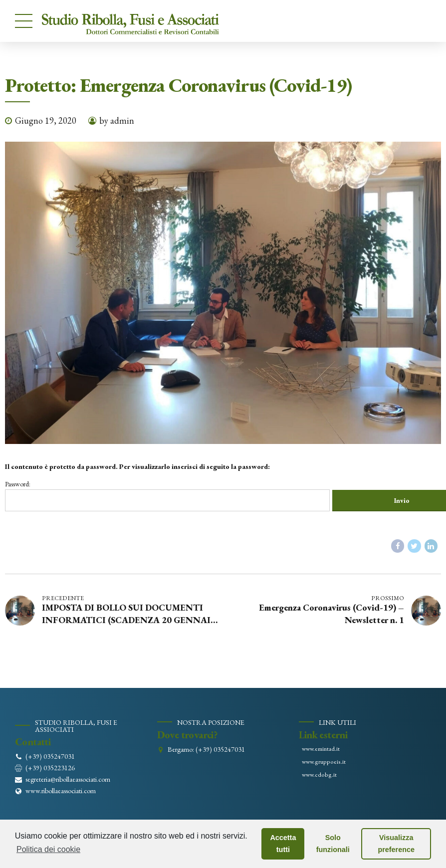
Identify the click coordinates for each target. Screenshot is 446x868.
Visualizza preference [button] (396, 844)
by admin (117, 120)
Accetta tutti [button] (283, 844)
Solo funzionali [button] (333, 844)
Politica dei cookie (48, 849)
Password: (178, 496)
